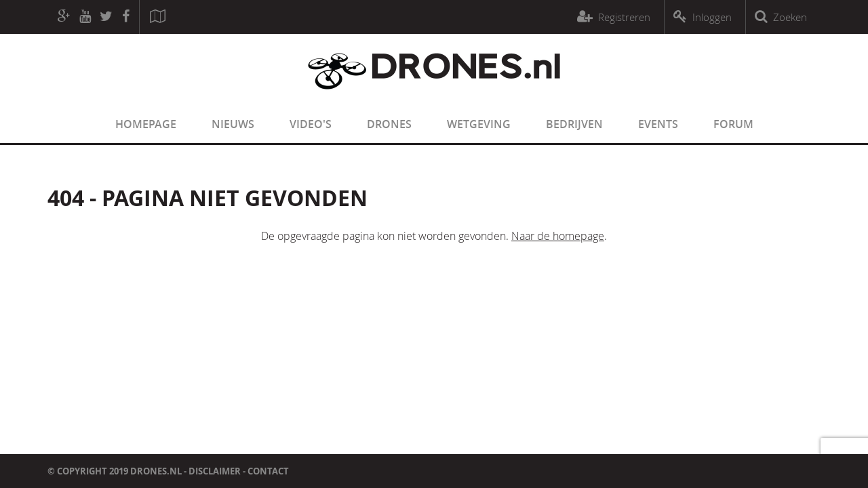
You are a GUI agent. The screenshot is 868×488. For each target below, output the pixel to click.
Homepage (146, 124)
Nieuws (233, 124)
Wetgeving (479, 124)
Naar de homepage (558, 236)
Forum (733, 124)
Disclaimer (215, 471)
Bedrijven (574, 124)
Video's (311, 124)
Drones (389, 124)
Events (658, 124)
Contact (268, 471)
